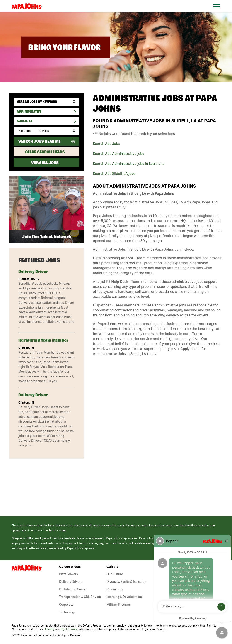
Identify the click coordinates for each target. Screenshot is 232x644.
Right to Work (69, 629)
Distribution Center (73, 589)
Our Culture (115, 574)
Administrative (29, 111)
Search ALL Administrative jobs (118, 154)
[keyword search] (46, 102)
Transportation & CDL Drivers (80, 597)
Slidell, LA (25, 121)
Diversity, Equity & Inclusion (126, 582)
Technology (67, 612)
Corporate (66, 605)
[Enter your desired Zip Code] (25, 131)
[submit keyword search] (74, 102)
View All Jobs (45, 163)
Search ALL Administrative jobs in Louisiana (129, 164)
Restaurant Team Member (43, 340)
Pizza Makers (69, 574)
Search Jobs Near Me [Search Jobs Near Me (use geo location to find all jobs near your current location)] (39, 141)
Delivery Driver (33, 271)
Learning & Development (124, 597)
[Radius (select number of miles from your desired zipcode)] (52, 131)
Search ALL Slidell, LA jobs (114, 174)
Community (115, 589)
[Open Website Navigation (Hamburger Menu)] (219, 12)
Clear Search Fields (45, 152)
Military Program (119, 605)
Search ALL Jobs (106, 144)
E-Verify (50, 629)
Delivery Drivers (71, 582)
